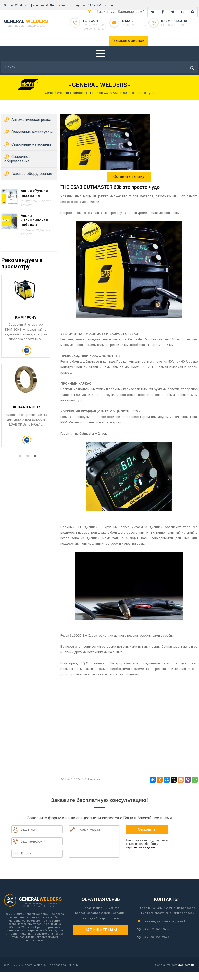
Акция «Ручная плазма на (34, 193)
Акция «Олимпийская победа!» (34, 220)
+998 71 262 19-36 (93, 25)
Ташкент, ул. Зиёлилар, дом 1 (164, 921)
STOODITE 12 (26, 407)
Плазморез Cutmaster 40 (26, 320)
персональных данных (142, 847)
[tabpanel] (29, 364)
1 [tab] (21, 457)
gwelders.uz (186, 965)
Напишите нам (101, 930)
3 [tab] (36, 457)
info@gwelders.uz (134, 25)
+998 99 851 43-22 (93, 29)
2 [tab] (29, 457)
